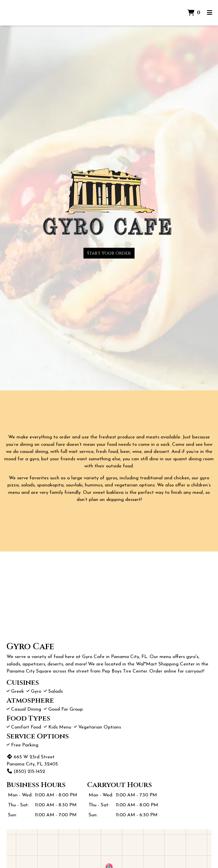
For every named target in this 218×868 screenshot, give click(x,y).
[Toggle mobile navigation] (210, 13)
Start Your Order (109, 253)
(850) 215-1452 (26, 772)
